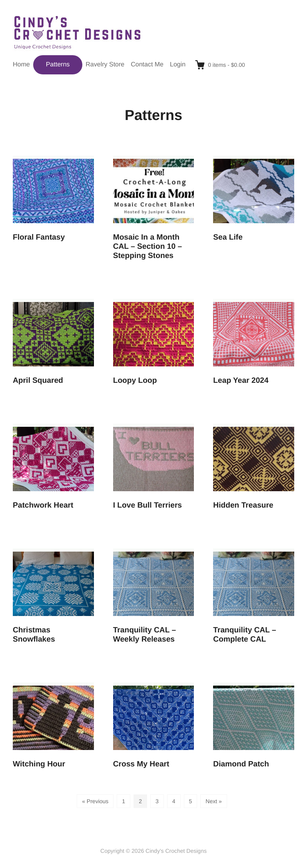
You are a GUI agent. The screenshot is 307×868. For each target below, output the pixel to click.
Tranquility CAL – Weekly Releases (145, 635)
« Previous (95, 801)
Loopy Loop (135, 381)
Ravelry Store (105, 65)
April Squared (38, 381)
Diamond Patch (241, 764)
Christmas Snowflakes (34, 635)
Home (21, 65)
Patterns (58, 65)
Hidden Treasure (243, 505)
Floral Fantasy (39, 237)
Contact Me (147, 65)
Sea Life (228, 237)
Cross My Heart (141, 764)
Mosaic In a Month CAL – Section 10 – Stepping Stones (148, 247)
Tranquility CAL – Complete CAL (244, 635)
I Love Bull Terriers (148, 505)
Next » (213, 801)
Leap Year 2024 (241, 381)
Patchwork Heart (43, 505)
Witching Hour (39, 764)
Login (178, 65)
